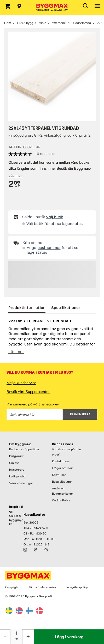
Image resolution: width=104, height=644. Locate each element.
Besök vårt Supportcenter (28, 392)
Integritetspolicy (77, 587)
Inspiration (16, 509)
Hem (8, 23)
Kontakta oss (61, 461)
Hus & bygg (25, 23)
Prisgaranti (17, 456)
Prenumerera (80, 414)
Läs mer (15, 175)
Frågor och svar (63, 468)
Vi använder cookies (42, 587)
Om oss (14, 463)
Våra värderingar (21, 483)
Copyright (12, 587)
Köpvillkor (59, 475)
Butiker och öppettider (24, 449)
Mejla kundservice (21, 383)
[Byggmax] (52, 8)
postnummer (49, 248)
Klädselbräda (82, 23)
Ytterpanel (59, 23)
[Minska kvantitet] (5, 637)
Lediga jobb (17, 476)
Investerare (17, 470)
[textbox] (14, 184)
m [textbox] (16, 639)
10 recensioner (48, 154)
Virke (42, 23)
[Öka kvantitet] (28, 637)
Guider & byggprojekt (16, 520)
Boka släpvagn (62, 482)
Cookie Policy (61, 500)
